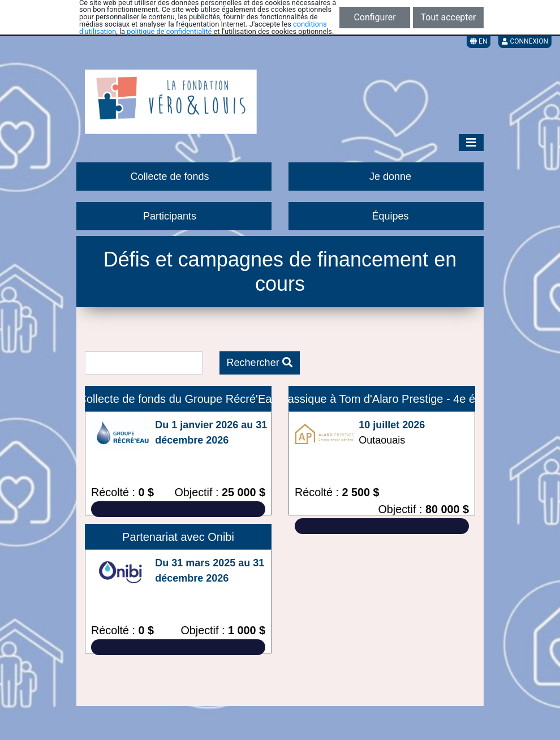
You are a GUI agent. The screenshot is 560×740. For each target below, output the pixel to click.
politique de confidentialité (169, 31)
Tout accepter (449, 17)
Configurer (374, 17)
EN (479, 41)
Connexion (525, 41)
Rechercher (260, 363)
